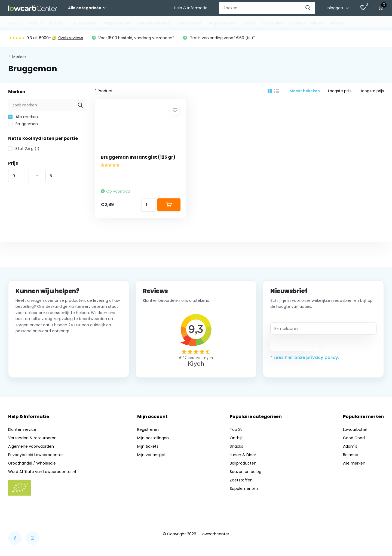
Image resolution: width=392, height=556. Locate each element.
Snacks (56, 23)
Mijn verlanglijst (151, 455)
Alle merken (23, 117)
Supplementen (222, 23)
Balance (351, 455)
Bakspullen (273, 23)
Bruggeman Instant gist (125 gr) (138, 157)
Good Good (354, 438)
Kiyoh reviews (68, 38)
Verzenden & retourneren (32, 438)
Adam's (350, 446)
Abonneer (295, 344)
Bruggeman (23, 124)
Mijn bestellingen (153, 438)
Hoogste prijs (372, 91)
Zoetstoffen (189, 23)
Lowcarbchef (355, 429)
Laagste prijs (340, 91)
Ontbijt (35, 23)
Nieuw (317, 23)
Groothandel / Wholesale (32, 463)
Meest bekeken (305, 91)
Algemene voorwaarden (31, 446)
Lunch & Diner (83, 23)
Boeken (298, 23)
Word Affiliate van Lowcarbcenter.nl (42, 472)
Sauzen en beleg (154, 23)
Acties (249, 23)
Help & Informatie (191, 8)
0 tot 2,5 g (24, 149)
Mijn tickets (148, 446)
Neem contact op (40, 363)
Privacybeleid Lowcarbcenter (36, 455)
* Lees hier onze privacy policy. (305, 357)
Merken (337, 23)
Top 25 (15, 23)
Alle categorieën (87, 8)
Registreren (148, 429)
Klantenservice (22, 429)
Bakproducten (117, 23)
